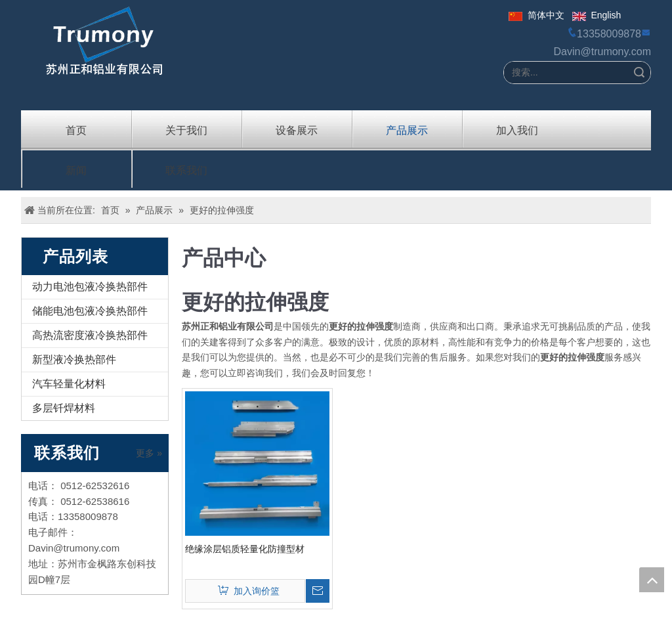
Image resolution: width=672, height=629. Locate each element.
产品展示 (407, 129)
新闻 (76, 169)
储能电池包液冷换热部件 (90, 311)
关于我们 (186, 129)
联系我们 (186, 169)
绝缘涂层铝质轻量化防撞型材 (245, 549)
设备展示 (297, 129)
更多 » (149, 453)
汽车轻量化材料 (69, 384)
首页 (76, 129)
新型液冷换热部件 (74, 359)
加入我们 (517, 129)
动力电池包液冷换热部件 (90, 287)
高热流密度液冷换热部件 (90, 335)
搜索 (639, 73)
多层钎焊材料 (64, 408)
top (652, 580)
